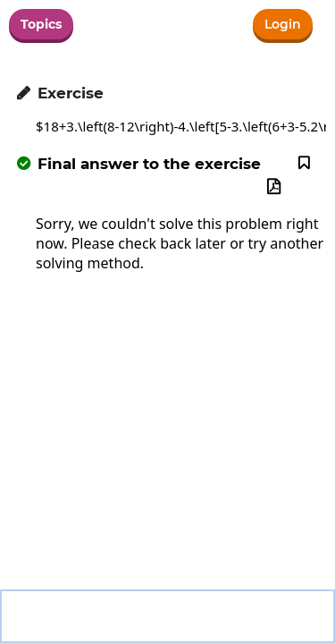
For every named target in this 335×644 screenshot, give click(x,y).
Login (283, 24)
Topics (41, 24)
